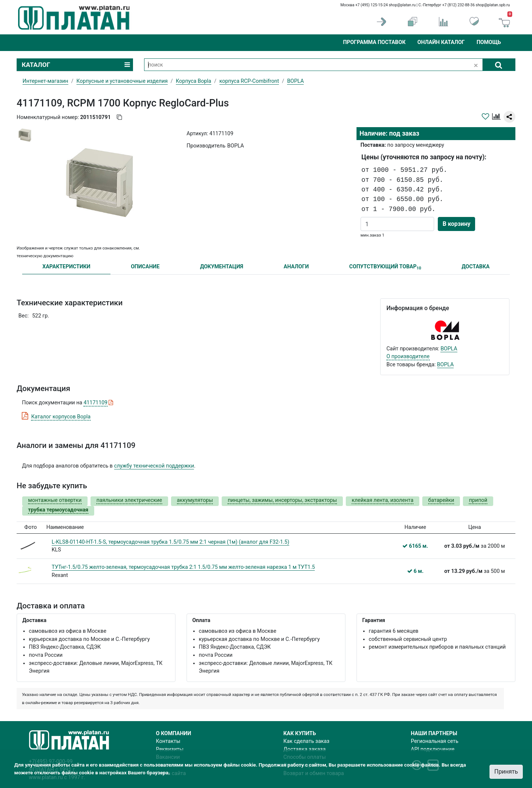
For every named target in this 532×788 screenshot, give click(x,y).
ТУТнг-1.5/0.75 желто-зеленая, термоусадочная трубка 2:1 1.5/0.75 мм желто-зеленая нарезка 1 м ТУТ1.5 (183, 567)
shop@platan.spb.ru (493, 5)
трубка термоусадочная (58, 510)
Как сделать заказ (306, 741)
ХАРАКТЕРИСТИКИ (66, 267)
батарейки (441, 500)
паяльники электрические (129, 500)
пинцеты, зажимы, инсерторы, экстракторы (282, 500)
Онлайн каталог (441, 42)
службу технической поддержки (154, 466)
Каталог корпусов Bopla (61, 417)
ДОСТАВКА (476, 267)
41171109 (96, 403)
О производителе (408, 356)
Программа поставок (374, 42)
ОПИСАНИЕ (145, 267)
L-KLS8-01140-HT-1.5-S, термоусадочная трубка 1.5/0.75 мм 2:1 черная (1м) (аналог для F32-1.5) (170, 542)
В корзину (456, 224)
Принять (506, 772)
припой (478, 500)
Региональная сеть (435, 741)
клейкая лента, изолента (383, 500)
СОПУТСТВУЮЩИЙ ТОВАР (385, 267)
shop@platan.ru (402, 5)
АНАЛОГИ (296, 267)
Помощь (489, 42)
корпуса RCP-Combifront (249, 81)
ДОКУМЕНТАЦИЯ (221, 267)
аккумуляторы (195, 500)
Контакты (168, 741)
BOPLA (449, 349)
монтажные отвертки (55, 500)
